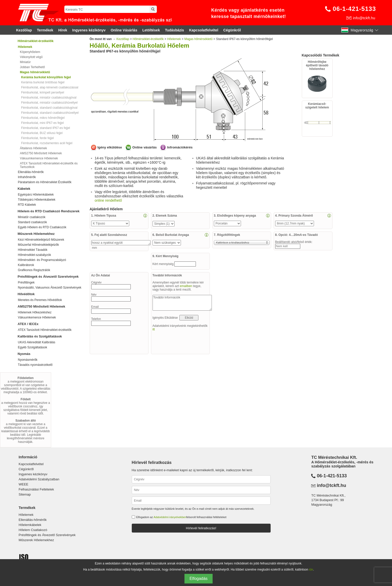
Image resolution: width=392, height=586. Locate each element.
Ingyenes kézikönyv (89, 30)
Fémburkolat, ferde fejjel (38, 138)
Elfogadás (199, 579)
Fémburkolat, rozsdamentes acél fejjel (47, 143)
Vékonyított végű (31, 57)
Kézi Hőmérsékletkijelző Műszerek (41, 240)
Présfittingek (26, 282)
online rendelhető (108, 200)
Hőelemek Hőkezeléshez (35, 312)
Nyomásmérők (28, 360)
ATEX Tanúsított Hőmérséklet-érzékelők (45, 330)
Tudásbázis (174, 30)
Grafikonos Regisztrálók (34, 270)
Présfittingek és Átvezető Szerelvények (48, 277)
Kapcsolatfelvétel (204, 30)
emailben (186, 286)
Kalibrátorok (26, 265)
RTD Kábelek (27, 205)
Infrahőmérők (27, 177)
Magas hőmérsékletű (198, 39)
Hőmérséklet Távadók (33, 250)
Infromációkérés (180, 147)
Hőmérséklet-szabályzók (35, 255)
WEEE (24, 484)
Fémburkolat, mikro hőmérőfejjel (43, 118)
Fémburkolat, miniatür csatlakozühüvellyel (50, 103)
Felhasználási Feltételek (36, 489)
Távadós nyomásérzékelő (35, 365)
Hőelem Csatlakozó (33, 530)
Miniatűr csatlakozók (32, 217)
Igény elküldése (110, 147)
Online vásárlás (144, 147)
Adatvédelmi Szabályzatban (39, 479)
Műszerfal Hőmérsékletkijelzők (39, 245)
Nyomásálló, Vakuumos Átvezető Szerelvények (50, 288)
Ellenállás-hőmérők (31, 172)
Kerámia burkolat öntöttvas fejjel (43, 82)
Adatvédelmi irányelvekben (170, 517)
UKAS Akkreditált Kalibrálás (37, 342)
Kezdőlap (24, 30)
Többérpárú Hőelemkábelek (37, 200)
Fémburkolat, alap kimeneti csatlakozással (50, 87)
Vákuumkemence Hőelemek (39, 158)
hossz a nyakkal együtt (121, 243)
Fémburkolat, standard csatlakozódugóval (49, 108)
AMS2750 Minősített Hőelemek (41, 153)
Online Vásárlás (124, 30)
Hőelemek (174, 39)
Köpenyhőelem (30, 52)
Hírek (63, 30)
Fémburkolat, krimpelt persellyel (43, 92)
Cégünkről (232, 30)
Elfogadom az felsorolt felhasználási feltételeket (181, 517)
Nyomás (24, 354)
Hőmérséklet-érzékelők (36, 41)
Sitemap (25, 494)
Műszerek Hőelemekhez (36, 234)
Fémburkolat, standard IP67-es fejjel (46, 128)
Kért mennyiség (164, 264)
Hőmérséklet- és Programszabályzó (42, 260)
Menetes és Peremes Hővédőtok (40, 300)
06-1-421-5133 (354, 9)
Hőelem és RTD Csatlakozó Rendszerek (49, 211)
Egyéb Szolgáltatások (33, 347)
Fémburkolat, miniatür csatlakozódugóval (49, 98)
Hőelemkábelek (30, 525)
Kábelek (24, 189)
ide (311, 570)
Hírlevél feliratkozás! (201, 528)
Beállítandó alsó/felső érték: (294, 242)
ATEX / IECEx (28, 324)
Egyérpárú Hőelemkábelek (36, 195)
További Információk (182, 303)
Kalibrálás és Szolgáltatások (40, 336)
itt (154, 329)
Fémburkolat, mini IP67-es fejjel (43, 123)
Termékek (45, 30)
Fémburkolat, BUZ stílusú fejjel (42, 133)
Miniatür (25, 62)
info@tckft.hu (364, 18)
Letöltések (151, 30)
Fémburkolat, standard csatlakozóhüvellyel (50, 113)
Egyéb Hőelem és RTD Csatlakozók (42, 227)
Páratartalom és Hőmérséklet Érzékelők (45, 182)
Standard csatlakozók (33, 222)
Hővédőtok (26, 294)
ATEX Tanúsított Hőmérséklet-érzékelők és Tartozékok (49, 165)
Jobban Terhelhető (33, 67)
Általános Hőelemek (34, 148)
